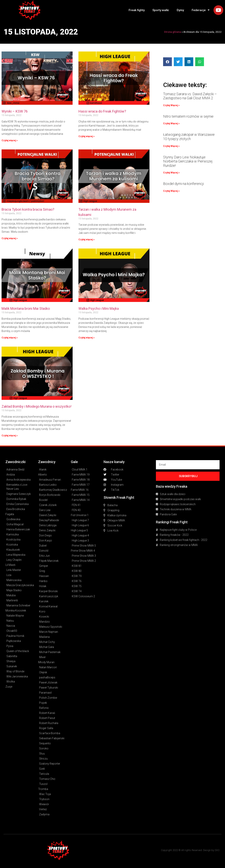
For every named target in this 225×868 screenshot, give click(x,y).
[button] (167, 62)
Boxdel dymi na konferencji (183, 184)
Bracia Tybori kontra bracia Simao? (28, 209)
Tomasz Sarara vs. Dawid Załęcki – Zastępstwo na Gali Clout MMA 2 (190, 96)
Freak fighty (137, 10)
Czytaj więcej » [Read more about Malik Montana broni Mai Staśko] (10, 338)
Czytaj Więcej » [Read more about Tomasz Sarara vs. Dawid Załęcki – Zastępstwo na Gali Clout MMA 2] (171, 105)
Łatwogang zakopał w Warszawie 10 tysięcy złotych (189, 137)
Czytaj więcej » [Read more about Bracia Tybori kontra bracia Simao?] (10, 238)
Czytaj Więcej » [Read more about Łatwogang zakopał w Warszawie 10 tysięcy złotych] (171, 146)
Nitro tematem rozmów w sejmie (188, 116)
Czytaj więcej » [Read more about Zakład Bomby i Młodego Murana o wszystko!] (10, 436)
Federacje (201, 10)
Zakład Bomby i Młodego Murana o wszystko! (36, 406)
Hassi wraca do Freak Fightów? (102, 111)
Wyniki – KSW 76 (15, 111)
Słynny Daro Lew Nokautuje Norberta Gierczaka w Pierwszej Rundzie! (188, 161)
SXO (217, 850)
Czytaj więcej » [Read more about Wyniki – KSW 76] (10, 140)
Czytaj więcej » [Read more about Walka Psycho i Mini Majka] (87, 338)
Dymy (180, 10)
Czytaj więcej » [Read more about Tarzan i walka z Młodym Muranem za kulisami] (87, 240)
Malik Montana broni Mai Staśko (26, 308)
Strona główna (173, 32)
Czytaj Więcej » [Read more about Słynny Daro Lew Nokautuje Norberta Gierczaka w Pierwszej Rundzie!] (171, 173)
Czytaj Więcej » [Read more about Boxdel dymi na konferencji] (171, 191)
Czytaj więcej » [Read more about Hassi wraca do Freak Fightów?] (87, 136)
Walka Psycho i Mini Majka (99, 308)
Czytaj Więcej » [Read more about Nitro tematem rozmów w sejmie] (171, 123)
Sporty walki (161, 10)
